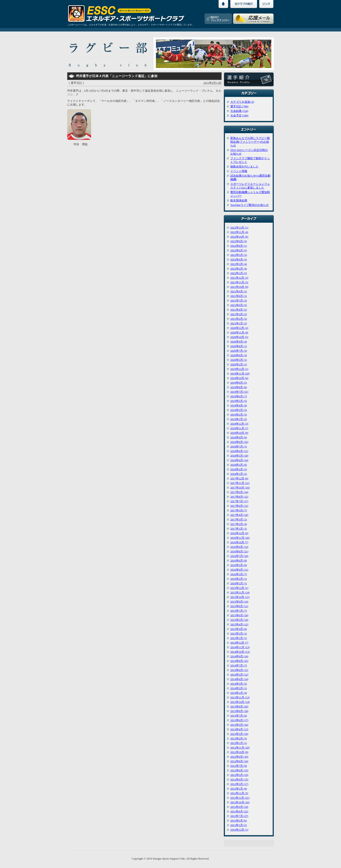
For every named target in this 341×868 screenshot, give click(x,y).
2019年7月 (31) (239, 392)
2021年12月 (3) (239, 278)
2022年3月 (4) (239, 264)
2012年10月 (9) (239, 752)
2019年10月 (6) (239, 378)
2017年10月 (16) (240, 488)
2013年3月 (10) (239, 734)
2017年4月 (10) (239, 515)
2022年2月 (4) (239, 269)
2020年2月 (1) (239, 364)
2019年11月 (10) (240, 374)
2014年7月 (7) (239, 666)
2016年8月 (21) (239, 552)
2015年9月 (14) (239, 602)
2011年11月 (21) (240, 798)
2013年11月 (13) (240, 697)
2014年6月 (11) (239, 670)
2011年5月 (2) (239, 825)
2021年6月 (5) (239, 305)
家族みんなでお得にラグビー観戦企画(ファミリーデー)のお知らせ (250, 142)
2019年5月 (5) (239, 401)
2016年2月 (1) (239, 579)
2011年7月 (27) (239, 816)
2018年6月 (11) (239, 451)
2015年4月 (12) (239, 624)
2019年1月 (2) (239, 419)
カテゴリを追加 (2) (242, 102)
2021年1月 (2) (239, 323)
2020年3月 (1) (239, 360)
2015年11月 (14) (240, 593)
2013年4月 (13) (239, 729)
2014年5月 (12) (239, 675)
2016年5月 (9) (239, 565)
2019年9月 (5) (239, 383)
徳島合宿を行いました (244, 167)
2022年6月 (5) (239, 250)
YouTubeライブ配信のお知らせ (250, 205)
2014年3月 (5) (239, 684)
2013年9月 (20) (239, 707)
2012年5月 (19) (239, 775)
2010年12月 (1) (239, 830)
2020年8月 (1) (239, 346)
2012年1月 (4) (239, 789)
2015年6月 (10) (239, 615)
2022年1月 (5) (239, 273)
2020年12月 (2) (239, 328)
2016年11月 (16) (240, 538)
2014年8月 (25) (239, 661)
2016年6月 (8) (239, 561)
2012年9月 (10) (239, 757)
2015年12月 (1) (239, 588)
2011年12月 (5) (239, 793)
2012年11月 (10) (240, 748)
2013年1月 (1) (239, 743)
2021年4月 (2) (239, 310)
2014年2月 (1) (239, 688)
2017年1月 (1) (239, 529)
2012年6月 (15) (239, 770)
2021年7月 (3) (239, 301)
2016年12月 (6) (239, 533)
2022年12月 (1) (239, 228)
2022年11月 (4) (239, 232)
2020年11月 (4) (239, 333)
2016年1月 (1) (239, 583)
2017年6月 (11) (239, 506)
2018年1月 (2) (239, 474)
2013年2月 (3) (239, 739)
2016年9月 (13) (239, 547)
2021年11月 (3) (239, 282)
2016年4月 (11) (239, 570)
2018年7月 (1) (239, 447)
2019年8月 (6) (239, 387)
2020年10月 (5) (239, 337)
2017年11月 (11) (240, 483)
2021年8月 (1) (239, 296)
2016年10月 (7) (239, 542)
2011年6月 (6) (239, 821)
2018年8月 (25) (239, 442)
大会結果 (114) (239, 111)
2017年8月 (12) (239, 497)
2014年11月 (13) (240, 647)
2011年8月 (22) (239, 812)
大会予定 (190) (239, 116)
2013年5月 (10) (239, 725)
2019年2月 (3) (239, 415)
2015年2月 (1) (239, 634)
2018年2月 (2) (239, 469)
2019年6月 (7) (239, 396)
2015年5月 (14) (239, 620)
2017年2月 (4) (239, 524)
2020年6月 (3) (239, 355)
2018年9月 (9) (239, 437)
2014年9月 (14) (239, 656)
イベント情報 (239, 171)
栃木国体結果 (239, 200)
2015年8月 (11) (239, 606)
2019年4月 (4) (239, 406)
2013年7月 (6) (239, 716)
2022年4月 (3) (239, 260)
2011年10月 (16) (240, 802)
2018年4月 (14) (239, 460)
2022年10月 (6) (239, 237)
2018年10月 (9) (239, 433)
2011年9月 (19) (239, 807)
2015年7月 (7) (239, 611)
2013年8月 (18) (239, 711)
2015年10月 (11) (240, 597)
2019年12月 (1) (239, 369)
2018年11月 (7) (239, 428)
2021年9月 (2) (239, 292)
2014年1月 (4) (239, 693)
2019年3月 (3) (239, 410)
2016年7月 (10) (239, 556)
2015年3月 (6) (239, 629)
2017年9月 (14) (239, 492)
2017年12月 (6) (239, 479)
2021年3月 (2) (239, 314)
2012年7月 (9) (239, 766)
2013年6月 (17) (239, 720)
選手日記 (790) (239, 106)
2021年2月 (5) (239, 319)
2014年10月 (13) (240, 652)
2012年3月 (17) (239, 784)
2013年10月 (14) (240, 702)
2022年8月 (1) (239, 246)
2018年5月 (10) (239, 456)
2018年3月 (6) (239, 465)
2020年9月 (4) (239, 342)
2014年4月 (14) (239, 679)
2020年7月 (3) (239, 351)
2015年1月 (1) (239, 638)
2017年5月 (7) (239, 510)
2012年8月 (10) (239, 761)
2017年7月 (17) (239, 501)
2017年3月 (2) (239, 520)
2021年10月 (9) (239, 287)
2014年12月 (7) (239, 643)
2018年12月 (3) (239, 424)
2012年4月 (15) (239, 780)
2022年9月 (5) (239, 241)
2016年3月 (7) (239, 574)
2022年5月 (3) (239, 255)
